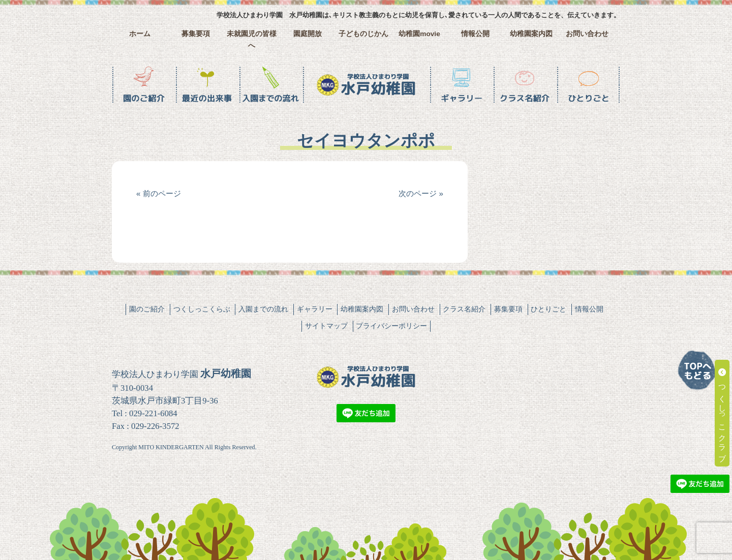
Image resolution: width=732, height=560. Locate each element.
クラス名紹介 (464, 309)
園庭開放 (308, 34)
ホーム (140, 34)
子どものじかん (363, 34)
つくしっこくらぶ (202, 309)
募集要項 (196, 34)
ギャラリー (315, 309)
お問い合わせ (587, 34)
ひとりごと (548, 309)
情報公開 (475, 34)
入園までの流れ (263, 309)
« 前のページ (159, 193)
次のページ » (421, 193)
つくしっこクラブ (723, 413)
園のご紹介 (147, 309)
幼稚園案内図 (531, 34)
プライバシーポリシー (391, 326)
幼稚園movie (419, 34)
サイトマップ (326, 326)
